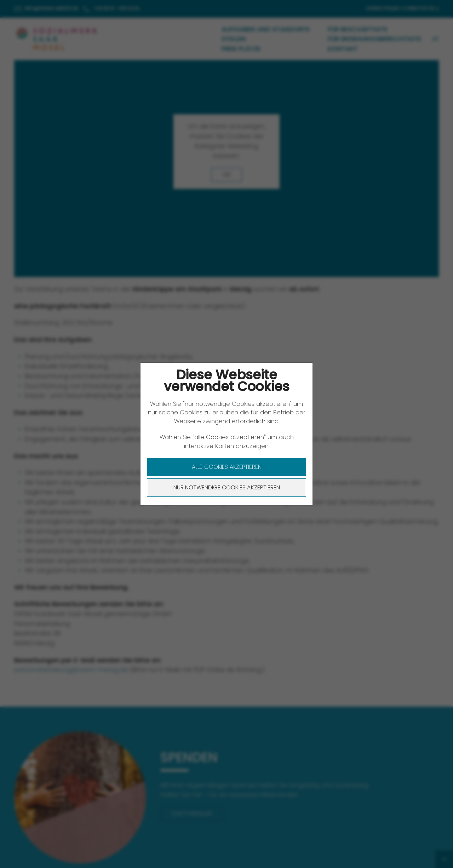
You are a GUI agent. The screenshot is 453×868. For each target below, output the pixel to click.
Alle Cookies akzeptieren (227, 467)
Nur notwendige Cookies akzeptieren (227, 487)
